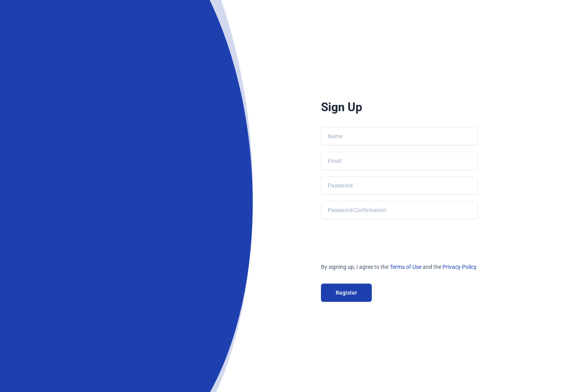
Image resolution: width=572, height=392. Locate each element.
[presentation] (381, 241)
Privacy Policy (459, 267)
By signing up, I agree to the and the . (399, 267)
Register (346, 293)
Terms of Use (406, 267)
